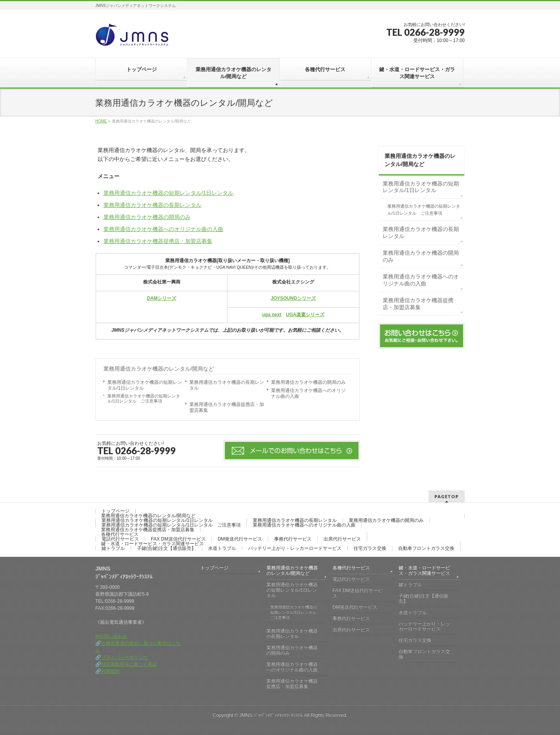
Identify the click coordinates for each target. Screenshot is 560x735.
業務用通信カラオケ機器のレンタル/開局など (159, 369)
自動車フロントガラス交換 (426, 548)
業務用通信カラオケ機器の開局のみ (147, 217)
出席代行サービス (342, 539)
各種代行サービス (120, 534)
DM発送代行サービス (240, 539)
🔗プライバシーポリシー (122, 657)
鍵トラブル (113, 548)
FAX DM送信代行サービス (178, 539)
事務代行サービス (293, 539)
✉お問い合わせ (111, 636)
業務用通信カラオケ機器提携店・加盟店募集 (158, 241)
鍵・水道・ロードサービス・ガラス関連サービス (152, 544)
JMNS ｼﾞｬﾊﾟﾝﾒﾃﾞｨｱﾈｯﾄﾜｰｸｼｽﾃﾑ (271, 715)
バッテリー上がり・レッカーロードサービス (295, 548)
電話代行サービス (120, 539)
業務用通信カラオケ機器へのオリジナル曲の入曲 (163, 229)
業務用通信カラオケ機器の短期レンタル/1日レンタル (168, 193)
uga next (272, 315)
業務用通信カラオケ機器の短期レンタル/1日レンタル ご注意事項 (144, 399)
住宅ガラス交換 (370, 548)
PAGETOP (447, 496)
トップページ (115, 511)
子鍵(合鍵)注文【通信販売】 (166, 548)
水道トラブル (222, 548)
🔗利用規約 (108, 671)
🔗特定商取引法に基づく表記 (126, 664)
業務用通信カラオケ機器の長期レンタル (152, 205)
